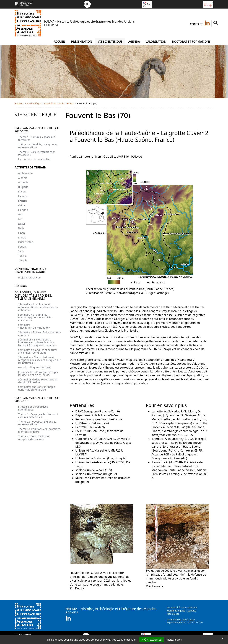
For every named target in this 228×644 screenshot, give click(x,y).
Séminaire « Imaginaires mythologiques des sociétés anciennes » (35, 317)
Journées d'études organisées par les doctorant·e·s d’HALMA (38, 373)
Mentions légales (176, 611)
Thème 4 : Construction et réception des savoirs (34, 438)
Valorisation (156, 42)
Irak (20, 214)
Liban (21, 233)
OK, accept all (151, 640)
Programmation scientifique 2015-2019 (37, 399)
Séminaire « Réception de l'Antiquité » (34, 326)
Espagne (23, 196)
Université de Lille (176, 619)
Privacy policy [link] (174, 640)
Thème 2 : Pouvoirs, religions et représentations (37, 423)
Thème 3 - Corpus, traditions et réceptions (37, 153)
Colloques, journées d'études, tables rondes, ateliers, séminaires (33, 295)
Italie (21, 228)
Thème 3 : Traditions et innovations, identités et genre (40, 430)
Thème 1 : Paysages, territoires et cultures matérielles (38, 416)
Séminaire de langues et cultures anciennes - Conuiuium (38, 351)
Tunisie (22, 256)
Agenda (134, 42)
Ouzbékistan (26, 242)
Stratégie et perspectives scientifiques (33, 408)
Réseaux (21, 286)
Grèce (22, 205)
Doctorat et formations (191, 42)
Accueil (59, 42)
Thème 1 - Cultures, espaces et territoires (37, 138)
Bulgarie (23, 187)
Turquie (23, 260)
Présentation (82, 42)
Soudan (23, 247)
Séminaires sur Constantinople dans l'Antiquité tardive (37, 388)
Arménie (23, 182)
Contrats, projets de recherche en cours (30, 270)
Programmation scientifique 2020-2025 (37, 130)
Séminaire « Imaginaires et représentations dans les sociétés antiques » (38, 307)
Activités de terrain (54, 103)
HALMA (19, 103)
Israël (21, 224)
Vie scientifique (110, 42)
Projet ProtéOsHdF (29, 277)
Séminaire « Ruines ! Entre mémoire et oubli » (40, 334)
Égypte (22, 191)
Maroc (22, 238)
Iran (21, 219)
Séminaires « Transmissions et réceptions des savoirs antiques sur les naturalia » (39, 360)
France (70, 103)
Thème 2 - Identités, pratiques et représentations (38, 146)
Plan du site (173, 614)
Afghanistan (25, 173)
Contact (196, 24)
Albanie (23, 178)
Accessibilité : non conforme (182, 607)
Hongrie (23, 210)
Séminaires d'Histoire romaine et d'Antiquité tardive (38, 381)
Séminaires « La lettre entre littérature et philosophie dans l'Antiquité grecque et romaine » (37, 342)
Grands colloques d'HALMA (34, 367)
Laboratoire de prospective (34, 159)
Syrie (21, 251)
